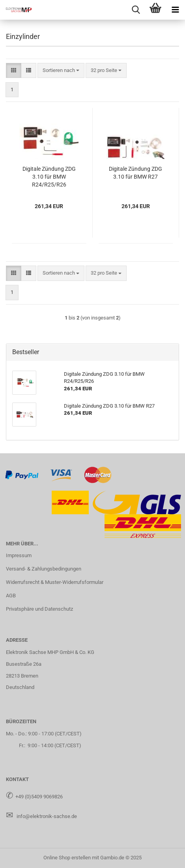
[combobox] (61, 71)
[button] (14, 71)
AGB (11, 596)
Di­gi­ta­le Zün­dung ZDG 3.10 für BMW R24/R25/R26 (49, 177)
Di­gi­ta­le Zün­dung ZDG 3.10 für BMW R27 (135, 173)
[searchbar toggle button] (136, 10)
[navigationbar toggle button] (175, 10)
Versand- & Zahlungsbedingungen (44, 569)
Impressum (19, 555)
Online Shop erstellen (67, 858)
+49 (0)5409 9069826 (39, 797)
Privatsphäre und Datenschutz (39, 609)
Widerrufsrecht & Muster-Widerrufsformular (55, 582)
